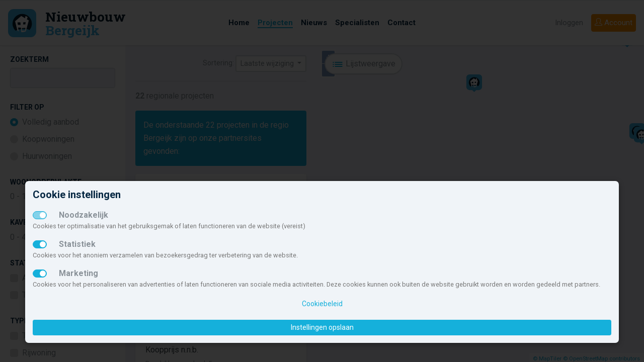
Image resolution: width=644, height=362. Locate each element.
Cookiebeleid (322, 304)
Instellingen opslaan (322, 327)
